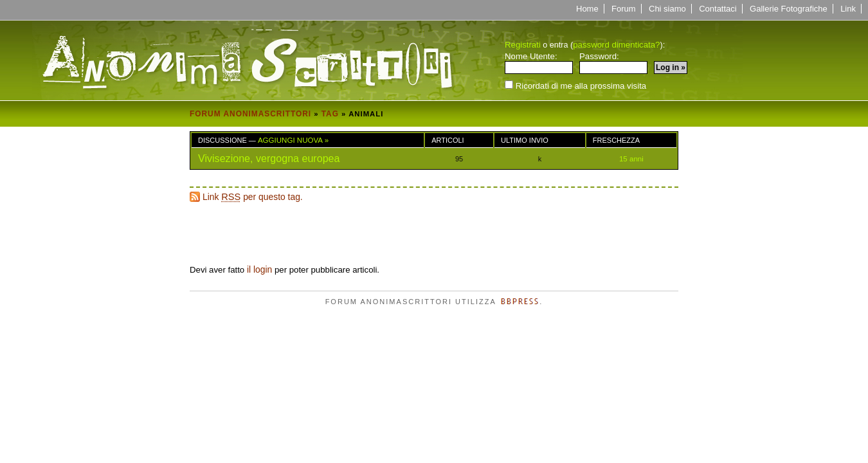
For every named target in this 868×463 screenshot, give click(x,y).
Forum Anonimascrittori (250, 114)
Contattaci (718, 9)
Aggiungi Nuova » (293, 140)
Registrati (523, 45)
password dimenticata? (616, 45)
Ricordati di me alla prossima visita (575, 85)
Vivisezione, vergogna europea (269, 158)
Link (848, 9)
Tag (330, 114)
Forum (624, 9)
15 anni (631, 159)
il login (259, 269)
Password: (613, 63)
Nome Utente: (539, 63)
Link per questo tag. (253, 197)
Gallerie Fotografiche (789, 9)
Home (587, 9)
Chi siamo (667, 9)
